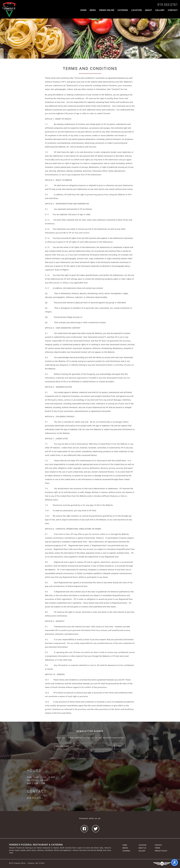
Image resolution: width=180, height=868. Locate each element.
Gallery (160, 10)
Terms (157, 848)
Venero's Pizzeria (9, 10)
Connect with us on (90, 818)
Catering (123, 10)
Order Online (107, 10)
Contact (173, 10)
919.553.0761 (168, 5)
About (149, 10)
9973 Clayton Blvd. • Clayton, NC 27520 (27, 863)
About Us (142, 848)
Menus (125, 848)
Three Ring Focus (162, 864)
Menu (93, 10)
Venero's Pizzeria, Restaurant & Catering (36, 845)
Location (136, 10)
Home (83, 10)
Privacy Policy (161, 851)
